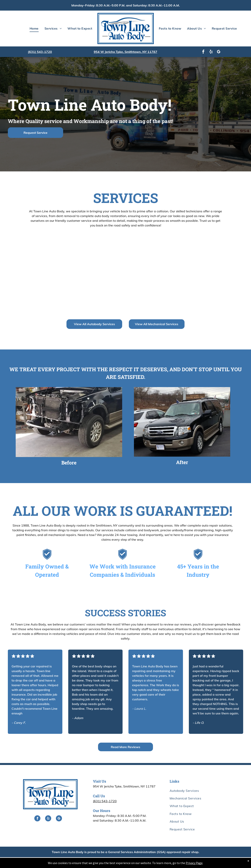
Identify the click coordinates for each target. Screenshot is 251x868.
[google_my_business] (219, 52)
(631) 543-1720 (40, 52)
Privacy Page (194, 863)
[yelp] (211, 52)
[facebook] (203, 52)
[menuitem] (34, 28)
